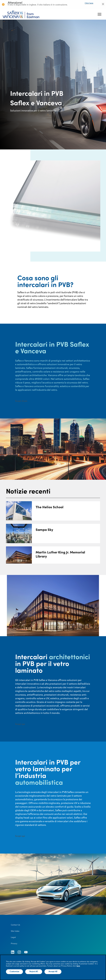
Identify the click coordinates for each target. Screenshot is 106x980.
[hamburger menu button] (99, 14)
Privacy (14, 943)
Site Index (15, 931)
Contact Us (15, 925)
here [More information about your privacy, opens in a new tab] (78, 966)
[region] (53, 967)
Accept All (53, 972)
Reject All (34, 972)
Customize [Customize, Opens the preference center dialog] (14, 972)
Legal (13, 937)
